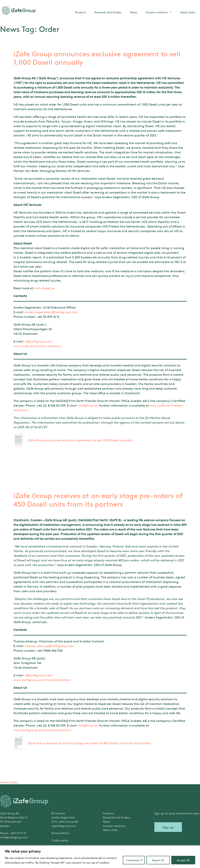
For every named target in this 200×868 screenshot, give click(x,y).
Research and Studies (108, 12)
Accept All (183, 860)
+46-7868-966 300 (50, 650)
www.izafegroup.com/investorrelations (42, 680)
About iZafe (188, 12)
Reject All (158, 860)
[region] (100, 857)
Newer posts (9, 782)
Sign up (168, 827)
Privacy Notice (60, 833)
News (134, 12)
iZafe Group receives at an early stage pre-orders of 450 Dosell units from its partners (98, 499)
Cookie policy (60, 840)
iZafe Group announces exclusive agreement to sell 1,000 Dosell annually (97, 58)
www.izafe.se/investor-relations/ (38, 346)
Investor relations (159, 12)
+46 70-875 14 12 (48, 316)
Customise (133, 860)
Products (80, 12)
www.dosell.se (44, 288)
